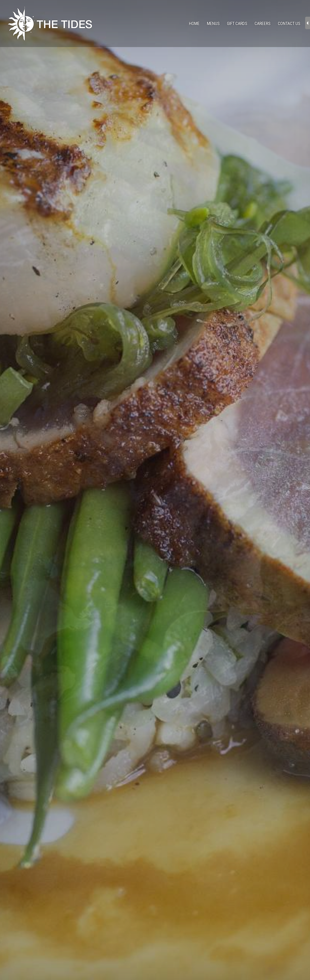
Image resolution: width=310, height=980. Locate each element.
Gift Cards (237, 23)
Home (194, 23)
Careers (263, 23)
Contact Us (289, 23)
